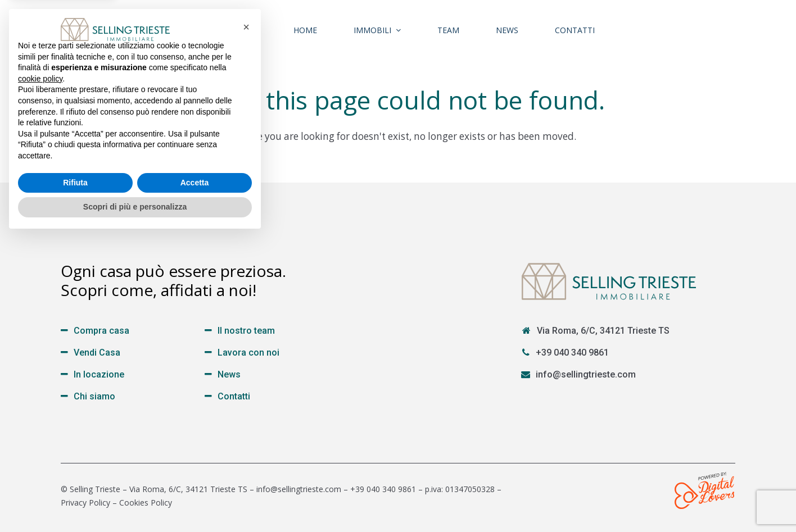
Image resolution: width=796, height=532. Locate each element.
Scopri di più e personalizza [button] (135, 501)
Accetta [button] (195, 477)
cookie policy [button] (40, 373)
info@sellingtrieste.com (586, 374)
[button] (246, 321)
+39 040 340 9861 (572, 353)
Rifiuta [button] (75, 477)
